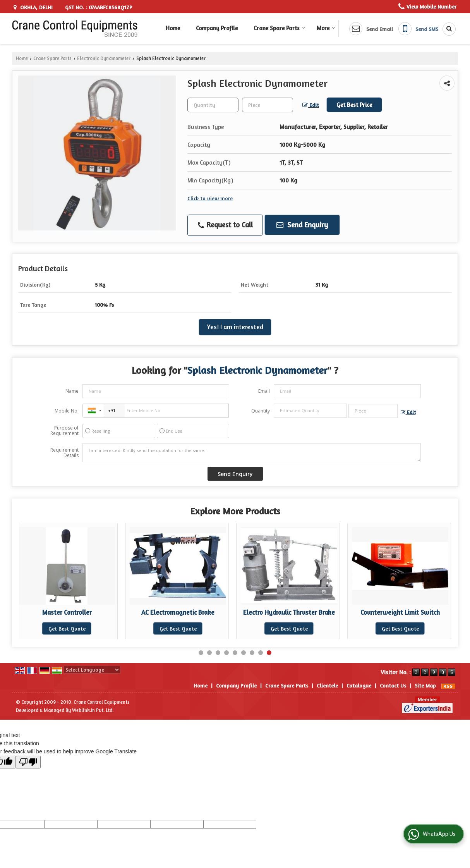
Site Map (425, 685)
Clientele (327, 685)
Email (264, 391)
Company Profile (217, 28)
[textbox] (268, 105)
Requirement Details (64, 453)
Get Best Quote (75, 628)
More (326, 28)
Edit (311, 105)
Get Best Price (354, 105)
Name (72, 391)
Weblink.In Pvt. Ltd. (93, 710)
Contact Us (393, 685)
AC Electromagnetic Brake (186, 612)
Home (173, 28)
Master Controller (75, 612)
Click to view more (210, 198)
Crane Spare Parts (280, 28)
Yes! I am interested (235, 327)
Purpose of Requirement (64, 431)
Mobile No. (67, 411)
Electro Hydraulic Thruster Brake (297, 612)
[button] (431, 6)
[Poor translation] (28, 762)
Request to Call (225, 225)
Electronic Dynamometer (104, 58)
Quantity (261, 411)
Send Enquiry (302, 225)
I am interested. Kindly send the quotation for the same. (252, 453)
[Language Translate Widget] (92, 670)
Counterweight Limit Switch (408, 612)
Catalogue (359, 685)
